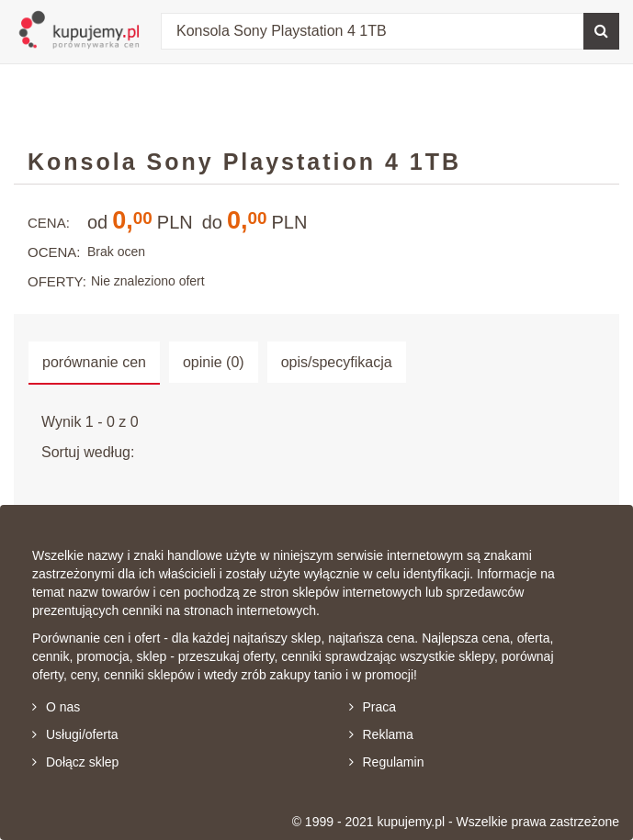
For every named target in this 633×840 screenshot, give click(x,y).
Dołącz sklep (75, 762)
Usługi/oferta (75, 734)
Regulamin (387, 762)
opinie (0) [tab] (214, 362)
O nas (56, 707)
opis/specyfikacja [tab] (337, 362)
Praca (373, 707)
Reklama (381, 734)
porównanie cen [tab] (94, 362)
